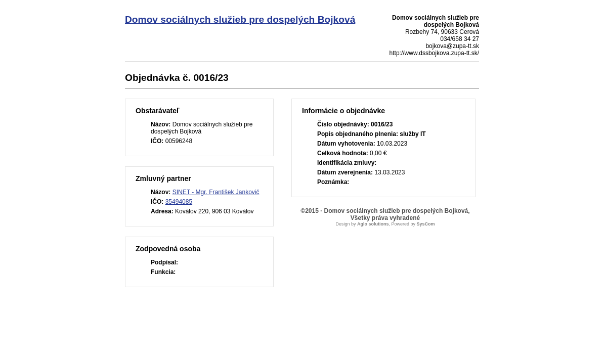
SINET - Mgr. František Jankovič (216, 192)
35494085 (179, 202)
